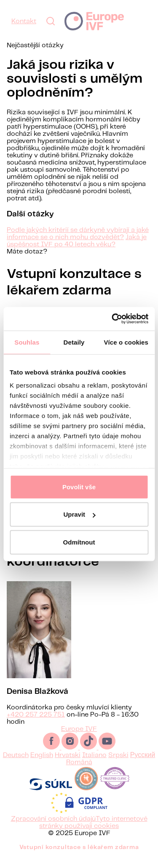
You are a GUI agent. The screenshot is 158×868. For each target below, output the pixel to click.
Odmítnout (79, 542)
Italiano (94, 765)
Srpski (118, 765)
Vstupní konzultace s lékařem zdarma (79, 857)
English (42, 765)
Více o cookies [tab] (126, 342)
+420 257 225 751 (36, 725)
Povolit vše (79, 487)
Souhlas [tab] (27, 342)
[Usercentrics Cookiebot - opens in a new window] (112, 319)
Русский (143, 765)
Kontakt (24, 21)
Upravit (79, 514)
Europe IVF (94, 21)
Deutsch (16, 765)
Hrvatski (68, 765)
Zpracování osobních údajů (53, 829)
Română (79, 772)
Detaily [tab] (74, 342)
